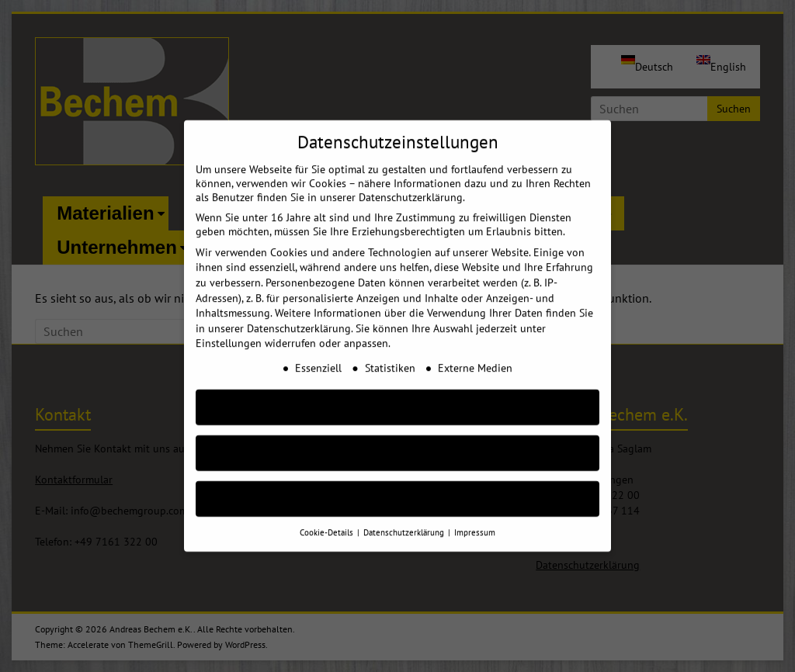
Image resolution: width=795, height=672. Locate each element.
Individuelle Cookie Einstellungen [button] (398, 484)
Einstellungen (229, 329)
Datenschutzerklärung (299, 313)
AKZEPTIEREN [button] (397, 392)
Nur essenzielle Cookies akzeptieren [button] (397, 438)
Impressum (475, 518)
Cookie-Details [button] (328, 518)
